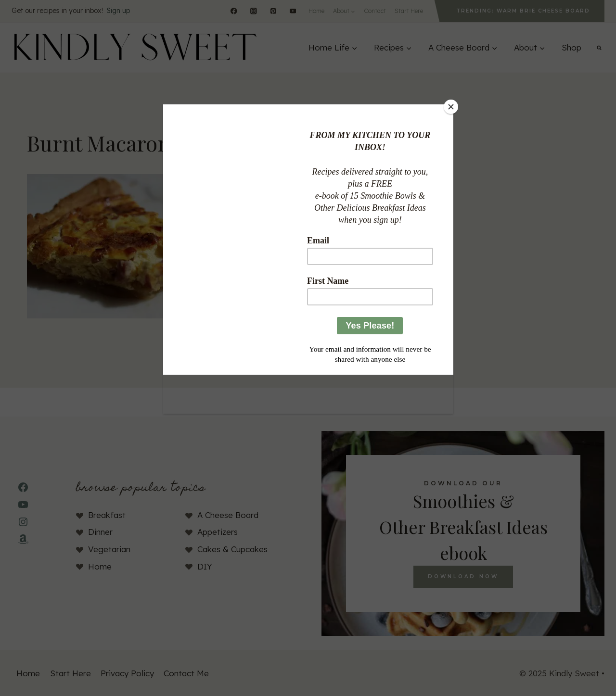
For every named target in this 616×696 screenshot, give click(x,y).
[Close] (451, 107)
